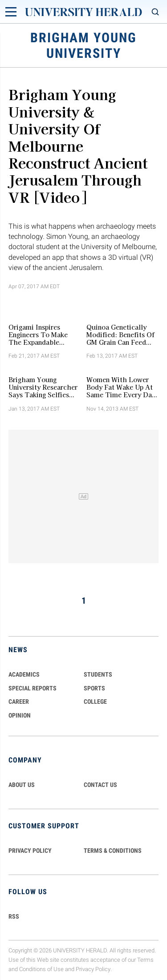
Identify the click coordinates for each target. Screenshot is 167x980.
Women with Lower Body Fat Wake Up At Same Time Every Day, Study (122, 387)
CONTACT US (100, 785)
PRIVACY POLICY (30, 851)
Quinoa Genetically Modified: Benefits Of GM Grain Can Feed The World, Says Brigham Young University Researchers (120, 335)
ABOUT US (22, 785)
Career (19, 702)
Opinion (20, 715)
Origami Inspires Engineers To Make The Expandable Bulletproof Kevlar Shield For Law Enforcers (38, 335)
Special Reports (33, 688)
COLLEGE (95, 702)
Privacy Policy (93, 969)
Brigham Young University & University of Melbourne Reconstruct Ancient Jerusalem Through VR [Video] (78, 145)
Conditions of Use (41, 969)
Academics (24, 674)
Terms (145, 960)
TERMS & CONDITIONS (113, 851)
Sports (94, 688)
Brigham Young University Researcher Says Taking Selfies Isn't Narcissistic (43, 387)
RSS (14, 916)
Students (98, 674)
